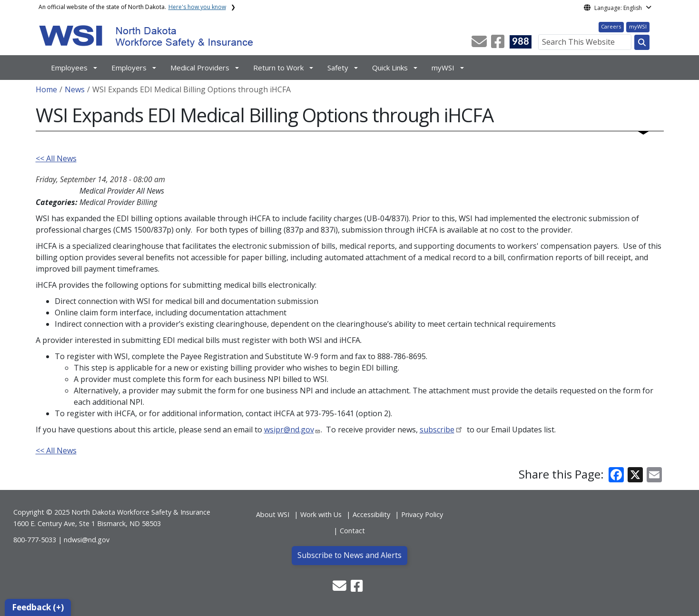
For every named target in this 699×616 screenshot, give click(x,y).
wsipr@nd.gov (289, 430)
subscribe (437, 430)
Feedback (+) (38, 607)
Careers (611, 26)
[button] (480, 44)
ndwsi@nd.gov (87, 540)
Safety (338, 68)
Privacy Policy (422, 514)
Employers (129, 68)
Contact (352, 531)
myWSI (638, 26)
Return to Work (278, 68)
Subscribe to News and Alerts (349, 555)
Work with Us (321, 514)
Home (46, 89)
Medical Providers (200, 68)
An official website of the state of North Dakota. (132, 7)
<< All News (56, 158)
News (75, 89)
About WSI (273, 514)
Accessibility (371, 514)
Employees (69, 68)
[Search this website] (642, 42)
